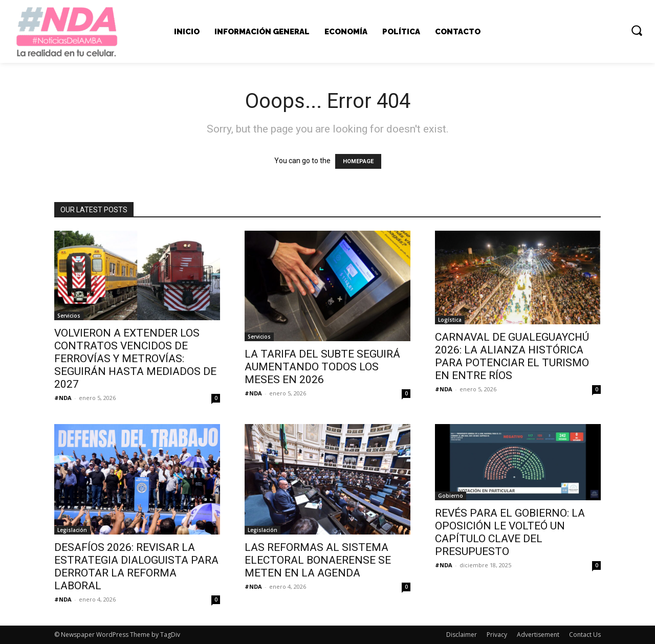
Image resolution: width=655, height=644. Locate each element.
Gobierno (451, 496)
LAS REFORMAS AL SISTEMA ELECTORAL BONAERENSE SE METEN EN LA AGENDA (318, 560)
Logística (450, 320)
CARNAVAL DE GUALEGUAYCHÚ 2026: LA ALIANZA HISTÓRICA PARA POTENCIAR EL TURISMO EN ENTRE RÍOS (512, 356)
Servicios (69, 316)
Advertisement (538, 635)
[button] (637, 30)
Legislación (72, 530)
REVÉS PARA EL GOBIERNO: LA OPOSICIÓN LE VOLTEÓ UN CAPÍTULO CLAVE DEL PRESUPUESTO (510, 532)
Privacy (497, 635)
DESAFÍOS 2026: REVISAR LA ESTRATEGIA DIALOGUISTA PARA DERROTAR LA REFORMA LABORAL (136, 567)
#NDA (63, 398)
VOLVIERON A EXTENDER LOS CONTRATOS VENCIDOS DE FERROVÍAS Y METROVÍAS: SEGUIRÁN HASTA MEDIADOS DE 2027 (135, 359)
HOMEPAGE (358, 161)
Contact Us (585, 635)
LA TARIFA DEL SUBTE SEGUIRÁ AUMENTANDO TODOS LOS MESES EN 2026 (322, 367)
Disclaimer (462, 635)
